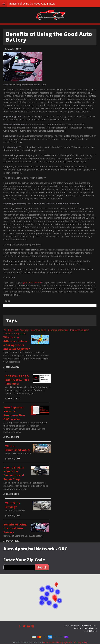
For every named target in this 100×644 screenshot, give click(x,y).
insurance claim (38, 330)
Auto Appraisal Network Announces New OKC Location (14, 413)
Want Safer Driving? (13, 505)
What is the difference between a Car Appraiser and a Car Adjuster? (17, 343)
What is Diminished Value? (18, 448)
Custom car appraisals (15, 334)
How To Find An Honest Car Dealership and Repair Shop (14, 473)
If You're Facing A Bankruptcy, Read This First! (17, 380)
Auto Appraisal (22, 330)
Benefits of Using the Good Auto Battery (15, 528)
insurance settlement (58, 330)
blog (10, 330)
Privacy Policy (81, 642)
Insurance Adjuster (79, 330)
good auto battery (32, 282)
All (5, 330)
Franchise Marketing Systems (58, 642)
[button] (56, 585)
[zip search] (19, 567)
